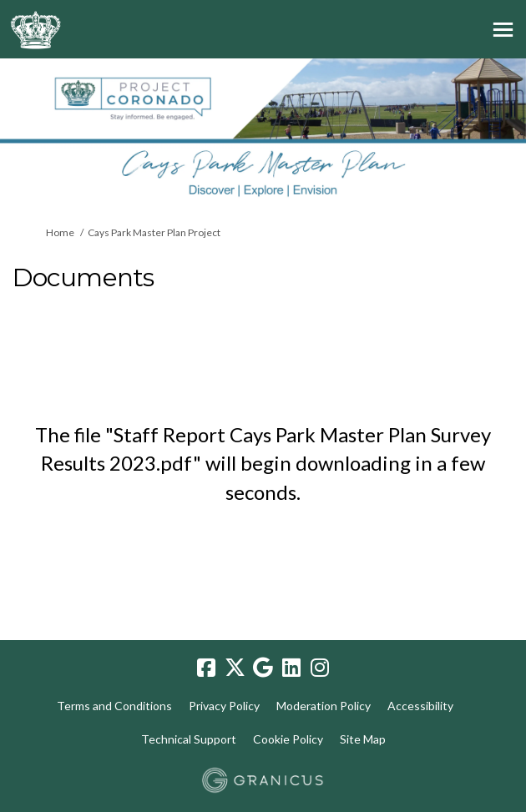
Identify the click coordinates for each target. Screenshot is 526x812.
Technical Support (189, 739)
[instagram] (320, 668)
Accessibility (420, 706)
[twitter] (235, 668)
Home (60, 232)
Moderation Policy (324, 706)
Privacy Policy (224, 706)
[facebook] (206, 668)
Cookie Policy (288, 739)
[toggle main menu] (503, 30)
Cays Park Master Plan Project (154, 232)
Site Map (363, 739)
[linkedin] (291, 668)
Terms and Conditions (114, 706)
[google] (263, 668)
